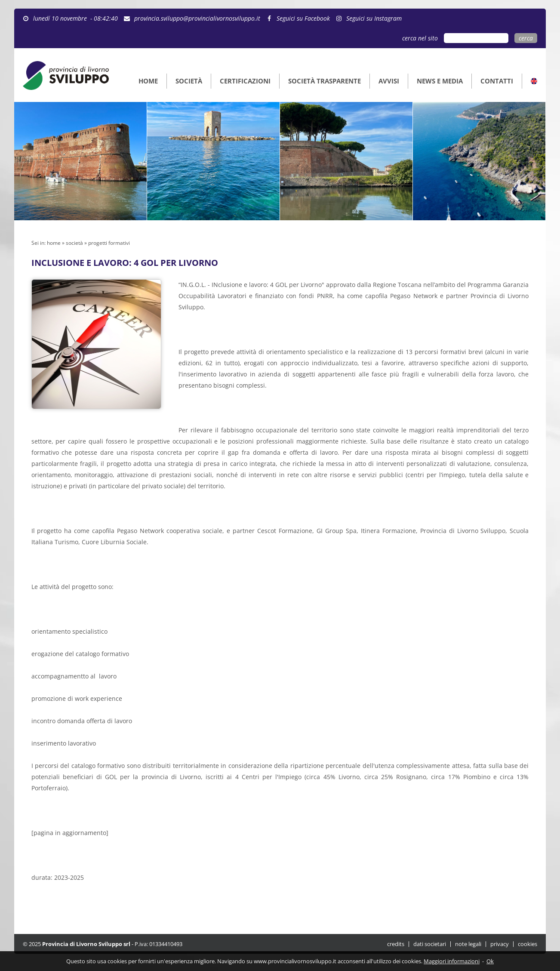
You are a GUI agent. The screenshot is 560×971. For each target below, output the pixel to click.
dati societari (430, 944)
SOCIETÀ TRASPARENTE (325, 81)
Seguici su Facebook (300, 18)
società (74, 243)
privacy (500, 944)
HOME (148, 81)
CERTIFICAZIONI (245, 81)
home (54, 243)
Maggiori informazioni (452, 961)
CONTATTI (497, 81)
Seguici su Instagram (371, 18)
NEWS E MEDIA (440, 81)
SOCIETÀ (189, 81)
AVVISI (389, 81)
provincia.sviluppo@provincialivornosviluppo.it (194, 18)
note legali (468, 944)
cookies (528, 944)
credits (396, 944)
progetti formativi (109, 243)
